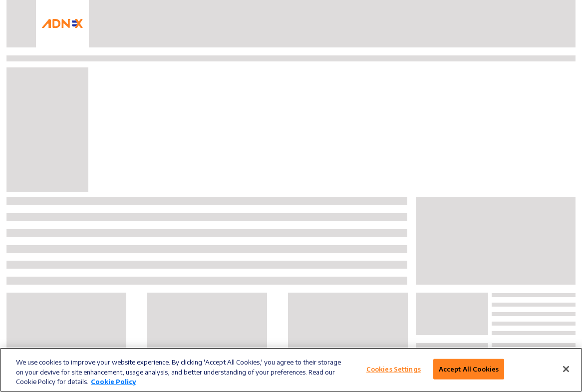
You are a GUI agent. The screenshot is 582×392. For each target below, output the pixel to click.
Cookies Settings (394, 369)
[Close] (566, 369)
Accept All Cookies (469, 369)
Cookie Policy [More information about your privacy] (114, 382)
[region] (291, 370)
